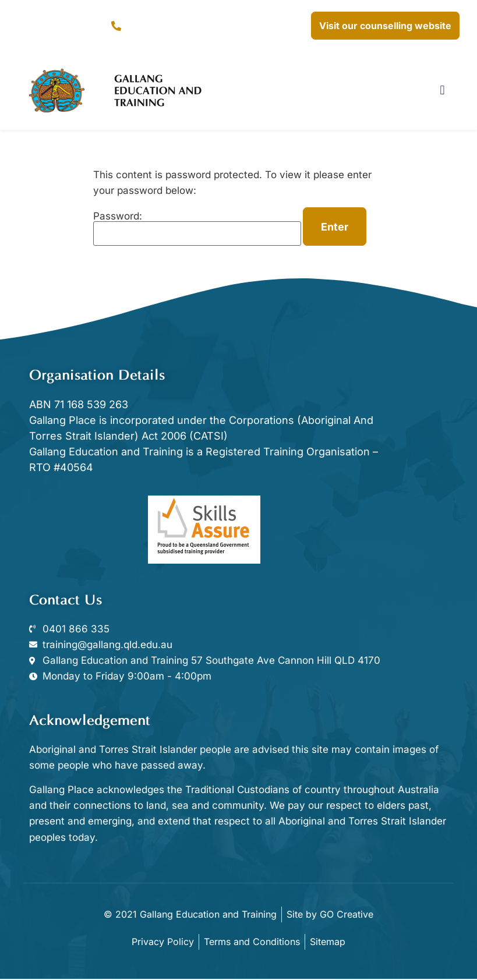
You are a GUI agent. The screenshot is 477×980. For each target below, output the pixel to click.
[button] (442, 91)
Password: (197, 229)
